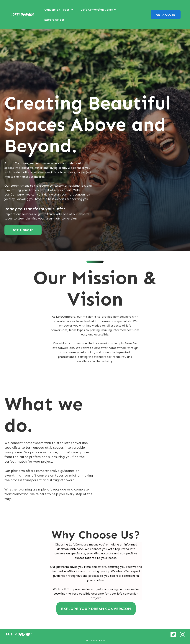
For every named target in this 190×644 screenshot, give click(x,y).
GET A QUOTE (166, 15)
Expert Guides (54, 20)
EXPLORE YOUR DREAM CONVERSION (96, 609)
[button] (59, 10)
